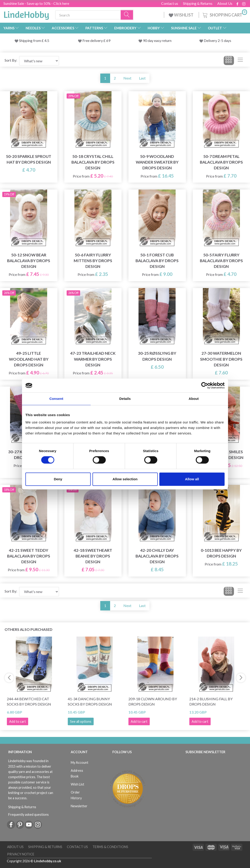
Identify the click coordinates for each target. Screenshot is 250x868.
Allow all (192, 479)
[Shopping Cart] (224, 14)
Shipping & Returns (198, 3)
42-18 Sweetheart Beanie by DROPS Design (93, 556)
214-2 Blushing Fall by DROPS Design (211, 701)
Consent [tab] (56, 399)
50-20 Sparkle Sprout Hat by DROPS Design (29, 159)
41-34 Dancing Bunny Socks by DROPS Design (90, 701)
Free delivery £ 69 (96, 40)
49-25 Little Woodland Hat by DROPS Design (29, 359)
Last (142, 78)
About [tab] (194, 399)
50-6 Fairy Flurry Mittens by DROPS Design (93, 261)
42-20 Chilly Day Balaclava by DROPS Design (157, 556)
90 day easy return (157, 40)
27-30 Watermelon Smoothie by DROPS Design (221, 359)
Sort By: (11, 60)
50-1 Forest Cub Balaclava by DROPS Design (157, 261)
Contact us (170, 3)
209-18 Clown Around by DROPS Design (153, 701)
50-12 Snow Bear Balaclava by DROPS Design (29, 261)
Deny (58, 479)
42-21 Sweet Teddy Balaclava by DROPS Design (29, 556)
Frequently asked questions (29, 814)
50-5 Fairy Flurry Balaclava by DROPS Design (221, 261)
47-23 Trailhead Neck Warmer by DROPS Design (93, 359)
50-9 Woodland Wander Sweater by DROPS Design (157, 162)
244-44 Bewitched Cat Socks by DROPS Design (29, 701)
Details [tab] (125, 399)
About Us (225, 3)
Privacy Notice (21, 854)
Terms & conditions (110, 847)
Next (127, 78)
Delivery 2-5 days (217, 40)
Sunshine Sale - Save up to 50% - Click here (36, 3)
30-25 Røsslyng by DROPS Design (157, 356)
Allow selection (125, 479)
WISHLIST (181, 15)
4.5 (46, 40)
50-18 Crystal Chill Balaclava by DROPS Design (93, 162)
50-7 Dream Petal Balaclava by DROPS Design (221, 162)
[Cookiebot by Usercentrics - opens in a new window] (205, 385)
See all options (81, 721)
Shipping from (30, 40)
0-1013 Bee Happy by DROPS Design (221, 553)
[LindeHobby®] (26, 14)
